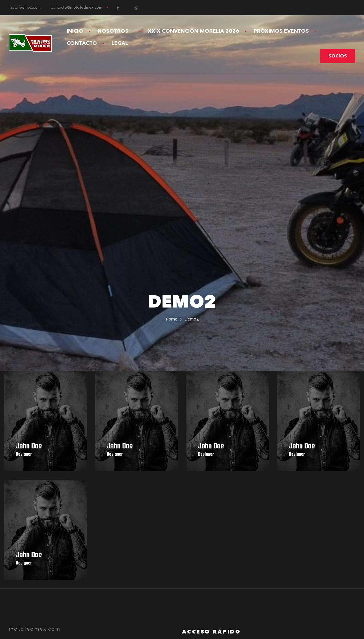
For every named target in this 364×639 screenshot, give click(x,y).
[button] (338, 56)
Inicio (75, 31)
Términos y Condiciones (214, 491)
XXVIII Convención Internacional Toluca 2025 (238, 476)
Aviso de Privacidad (209, 484)
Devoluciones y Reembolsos (219, 499)
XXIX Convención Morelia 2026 (194, 31)
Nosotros (115, 31)
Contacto (82, 43)
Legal (122, 43)
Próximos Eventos (281, 31)
